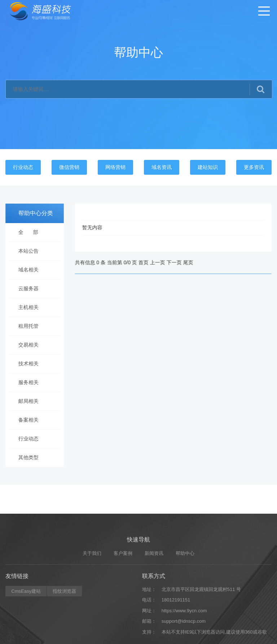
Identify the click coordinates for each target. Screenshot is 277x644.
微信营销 (69, 167)
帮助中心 (185, 607)
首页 (152, 262)
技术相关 (26, 364)
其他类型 (26, 457)
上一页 (166, 262)
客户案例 (123, 607)
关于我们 (92, 607)
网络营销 (115, 167)
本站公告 (26, 251)
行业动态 (23, 167)
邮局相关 (26, 401)
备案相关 (26, 420)
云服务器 (26, 288)
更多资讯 (254, 167)
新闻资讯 (154, 607)
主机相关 (26, 307)
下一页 (182, 262)
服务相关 (26, 382)
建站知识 (208, 167)
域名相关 (26, 270)
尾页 (196, 262)
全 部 (25, 232)
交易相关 (26, 345)
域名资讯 (162, 167)
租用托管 (26, 326)
